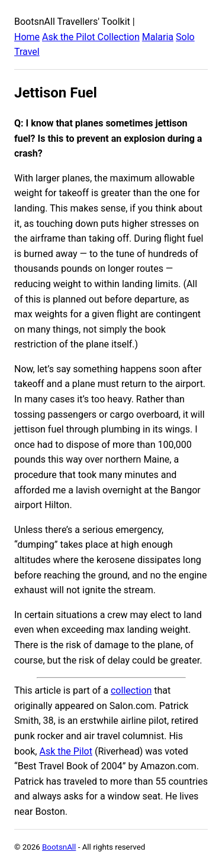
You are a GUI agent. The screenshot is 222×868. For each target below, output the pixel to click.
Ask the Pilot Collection (91, 37)
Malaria (158, 37)
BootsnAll (59, 847)
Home (27, 37)
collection (131, 690)
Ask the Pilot (66, 751)
